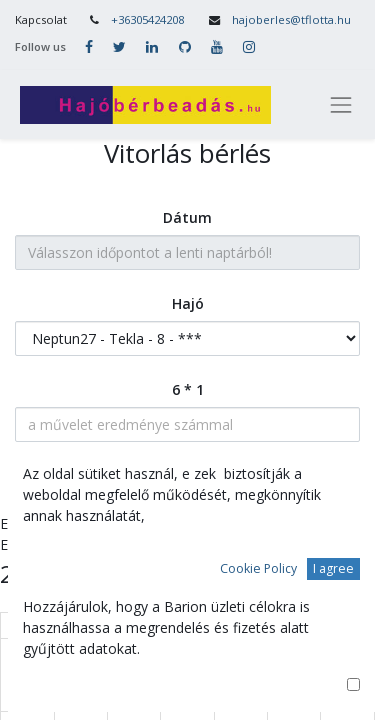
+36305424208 (149, 19)
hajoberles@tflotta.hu (291, 19)
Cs (187, 625)
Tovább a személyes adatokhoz (188, 475)
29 (148, 653)
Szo (294, 625)
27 (42, 653)
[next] (354, 573)
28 (95, 653)
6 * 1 (188, 389)
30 (202, 653)
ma (262, 573)
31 (255, 653)
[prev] (314, 573)
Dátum (187, 217)
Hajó (188, 303)
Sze (134, 625)
